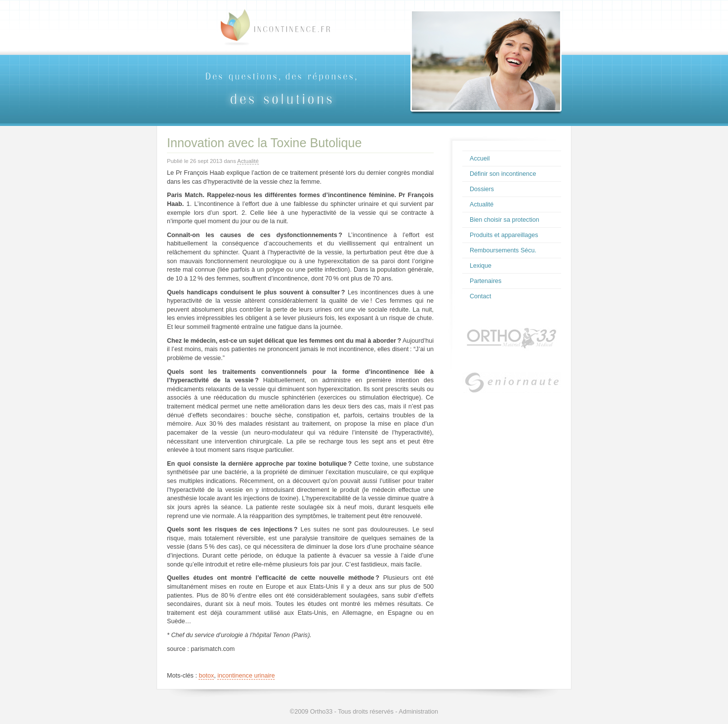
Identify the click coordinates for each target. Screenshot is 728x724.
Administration (418, 712)
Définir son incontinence (503, 174)
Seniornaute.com (512, 386)
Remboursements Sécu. (503, 250)
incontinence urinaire (246, 676)
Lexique (481, 266)
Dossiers (482, 189)
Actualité (248, 161)
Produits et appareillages (504, 235)
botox (206, 676)
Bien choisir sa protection (505, 220)
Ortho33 (322, 712)
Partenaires (485, 281)
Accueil (480, 159)
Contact (480, 296)
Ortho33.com (512, 338)
